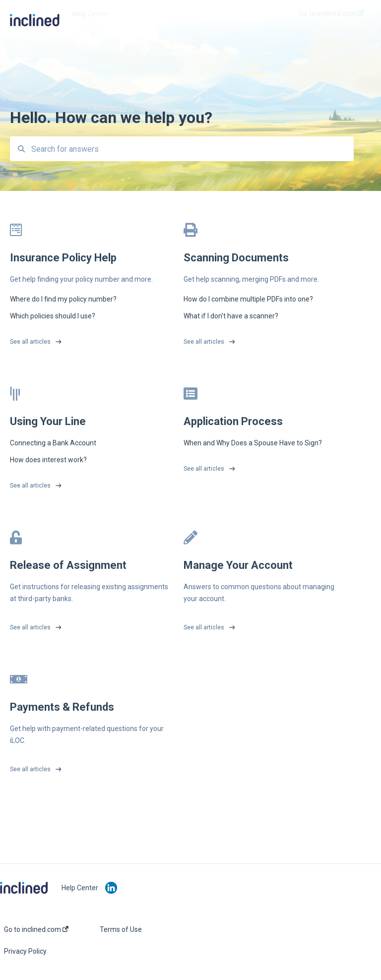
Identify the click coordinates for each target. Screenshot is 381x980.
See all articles (30, 342)
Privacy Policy (25, 951)
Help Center (91, 14)
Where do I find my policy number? (63, 299)
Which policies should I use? (53, 316)
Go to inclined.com (36, 929)
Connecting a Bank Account (53, 443)
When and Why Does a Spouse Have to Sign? (253, 443)
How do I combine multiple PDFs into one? (248, 299)
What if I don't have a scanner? (231, 316)
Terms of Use (121, 929)
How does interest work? (48, 460)
